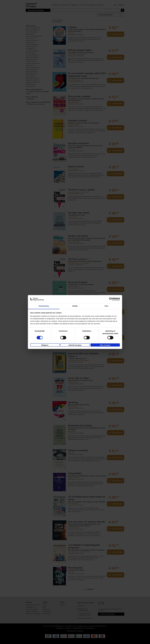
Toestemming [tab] (44, 306)
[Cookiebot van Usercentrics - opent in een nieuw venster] (111, 299)
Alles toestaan (105, 345)
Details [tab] (75, 306)
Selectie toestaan (75, 345)
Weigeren (45, 345)
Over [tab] (106, 306)
